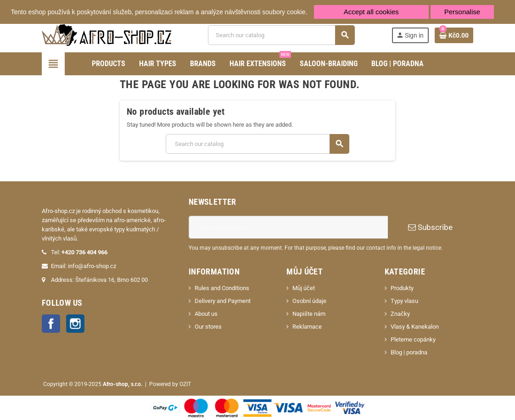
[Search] (281, 35)
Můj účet (304, 288)
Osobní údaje (309, 301)
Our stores (208, 327)
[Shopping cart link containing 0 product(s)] (454, 35)
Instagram (75, 324)
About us (206, 314)
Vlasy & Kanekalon (415, 327)
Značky (400, 314)
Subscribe (430, 227)
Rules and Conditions (222, 288)
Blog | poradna (409, 352)
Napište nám (309, 314)
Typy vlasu (404, 301)
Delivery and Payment (223, 301)
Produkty (402, 288)
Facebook (51, 324)
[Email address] (288, 227)
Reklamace (307, 327)
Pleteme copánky (413, 339)
